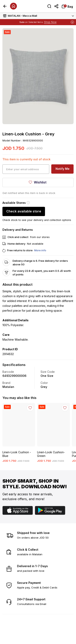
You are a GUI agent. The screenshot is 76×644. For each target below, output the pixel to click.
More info (40, 250)
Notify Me (63, 169)
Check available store (24, 211)
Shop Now (50, 22)
